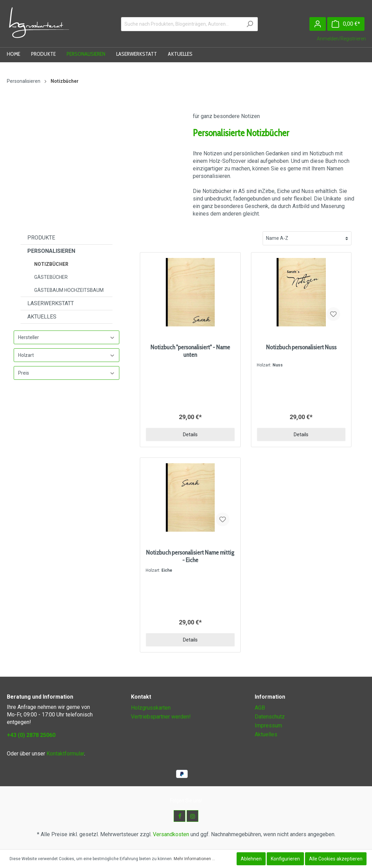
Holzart (67, 355)
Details (190, 435)
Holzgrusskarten (151, 708)
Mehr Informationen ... (194, 859)
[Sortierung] (307, 238)
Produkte (41, 238)
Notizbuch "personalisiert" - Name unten (190, 351)
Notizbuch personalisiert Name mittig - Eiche (190, 556)
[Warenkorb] (346, 24)
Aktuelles (42, 317)
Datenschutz (270, 717)
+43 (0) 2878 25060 (31, 735)
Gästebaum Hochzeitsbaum (69, 290)
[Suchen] (250, 24)
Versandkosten (171, 834)
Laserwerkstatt (51, 303)
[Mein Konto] (318, 24)
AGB (260, 708)
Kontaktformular (65, 754)
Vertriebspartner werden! (161, 717)
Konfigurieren (285, 859)
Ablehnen (251, 859)
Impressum (268, 726)
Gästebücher (51, 277)
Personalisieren (51, 251)
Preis (67, 373)
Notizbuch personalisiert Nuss (301, 347)
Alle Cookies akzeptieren (336, 859)
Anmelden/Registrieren (341, 39)
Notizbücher (51, 264)
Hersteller (67, 338)
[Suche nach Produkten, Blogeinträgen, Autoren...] (182, 24)
